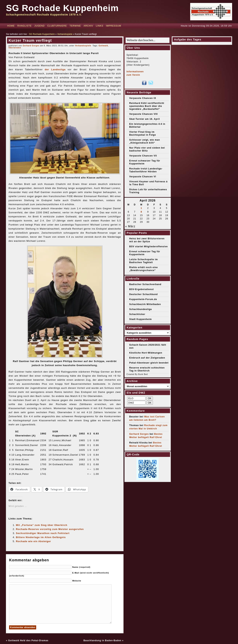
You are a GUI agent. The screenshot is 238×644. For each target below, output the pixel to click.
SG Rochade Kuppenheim (62, 8)
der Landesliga (55, 69)
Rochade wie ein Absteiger (33, 541)
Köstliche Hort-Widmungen (146, 353)
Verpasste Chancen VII (143, 156)
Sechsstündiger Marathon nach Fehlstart (43, 533)
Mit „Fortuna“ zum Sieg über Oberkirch (42, 525)
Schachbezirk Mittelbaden (145, 304)
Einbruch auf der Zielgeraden (147, 358)
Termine (75, 26)
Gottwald (103, 46)
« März (130, 226)
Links (100, 26)
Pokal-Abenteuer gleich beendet (149, 363)
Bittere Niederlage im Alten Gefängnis (41, 537)
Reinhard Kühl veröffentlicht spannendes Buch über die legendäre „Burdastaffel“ (147, 106)
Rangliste (24, 26)
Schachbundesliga (141, 309)
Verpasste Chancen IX (143, 98)
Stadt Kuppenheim (141, 319)
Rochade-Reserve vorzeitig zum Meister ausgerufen (50, 529)
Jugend (39, 26)
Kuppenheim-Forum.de (143, 299)
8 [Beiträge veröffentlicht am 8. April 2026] (141, 212)
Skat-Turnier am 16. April (145, 119)
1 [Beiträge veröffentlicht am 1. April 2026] (141, 208)
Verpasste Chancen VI (143, 177)
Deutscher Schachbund (143, 294)
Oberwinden (15, 48)
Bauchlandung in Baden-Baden (102, 640)
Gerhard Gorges (31, 46)
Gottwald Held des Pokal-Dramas (28, 640)
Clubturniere (57, 26)
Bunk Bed (143, 374)
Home (11, 26)
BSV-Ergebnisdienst (142, 289)
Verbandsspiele (65, 34)
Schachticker (137, 314)
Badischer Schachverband (145, 284)
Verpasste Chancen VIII (143, 114)
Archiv (88, 26)
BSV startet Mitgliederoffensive (148, 247)
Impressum (114, 26)
